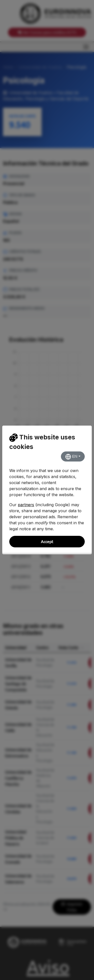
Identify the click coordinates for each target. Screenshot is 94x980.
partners (26, 505)
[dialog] (47, 490)
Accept (47, 542)
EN (71, 457)
